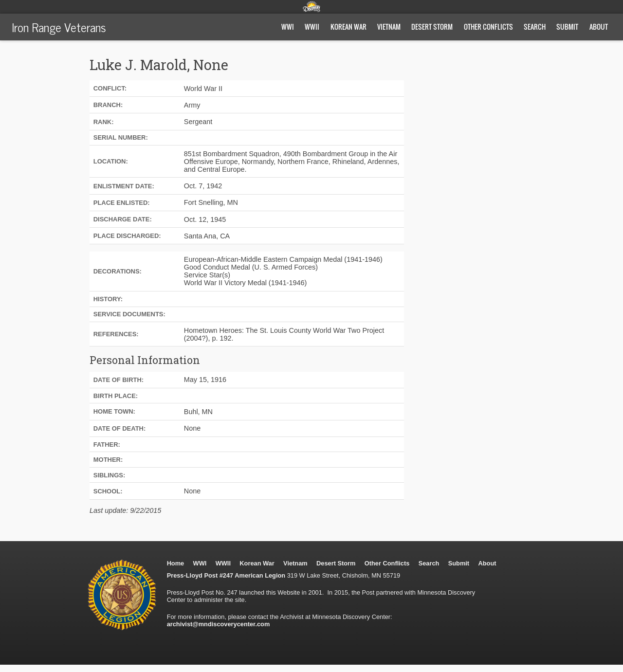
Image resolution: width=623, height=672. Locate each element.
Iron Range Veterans (59, 27)
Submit (567, 27)
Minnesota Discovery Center (311, 6)
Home (176, 563)
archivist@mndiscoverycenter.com (219, 624)
